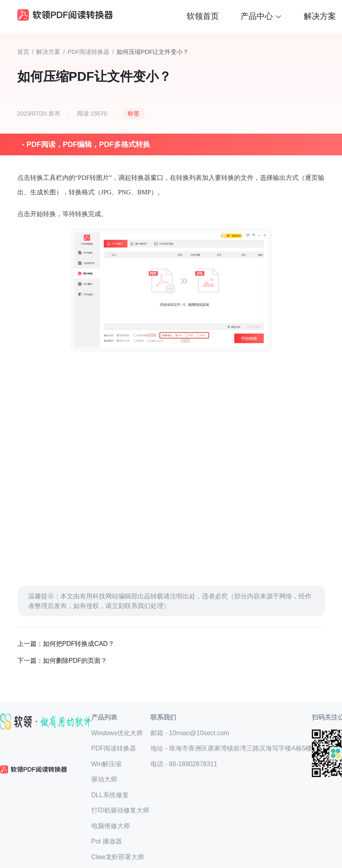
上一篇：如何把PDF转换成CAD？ (66, 644)
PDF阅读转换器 (89, 52)
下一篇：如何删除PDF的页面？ (62, 661)
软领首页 (203, 16)
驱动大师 (104, 779)
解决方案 (320, 16)
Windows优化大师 (117, 733)
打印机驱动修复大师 (120, 810)
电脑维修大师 (111, 826)
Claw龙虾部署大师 (118, 857)
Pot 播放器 (107, 841)
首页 (23, 52)
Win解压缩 (106, 764)
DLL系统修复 (110, 795)
